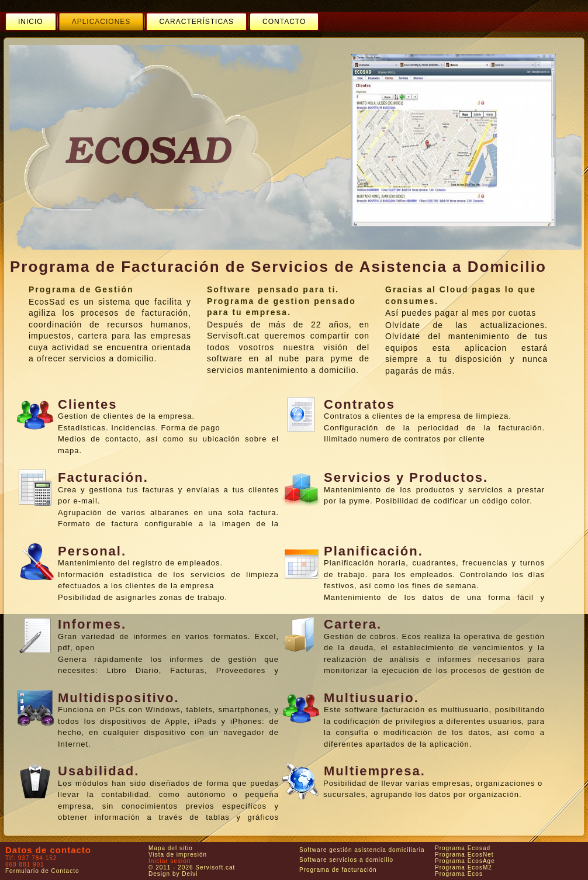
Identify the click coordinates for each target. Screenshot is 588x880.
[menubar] (162, 22)
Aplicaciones (101, 22)
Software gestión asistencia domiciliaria (362, 850)
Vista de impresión (178, 855)
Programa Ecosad (463, 848)
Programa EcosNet (464, 855)
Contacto (284, 22)
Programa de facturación (338, 870)
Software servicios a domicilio (346, 860)
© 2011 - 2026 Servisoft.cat (192, 867)
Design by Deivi (173, 874)
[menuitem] (31, 22)
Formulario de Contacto (42, 871)
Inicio (31, 22)
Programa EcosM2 (464, 867)
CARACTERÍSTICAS (196, 22)
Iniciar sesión (170, 861)
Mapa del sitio (171, 848)
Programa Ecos (459, 874)
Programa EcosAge (465, 861)
